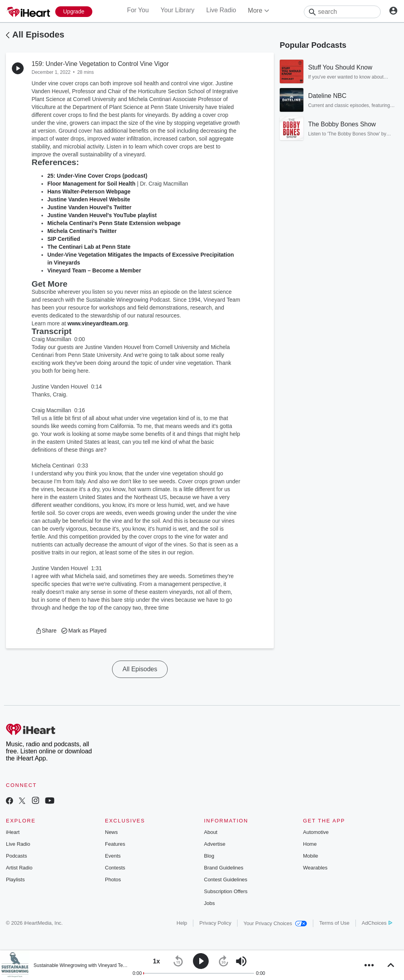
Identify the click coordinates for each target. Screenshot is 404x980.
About (211, 832)
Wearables (315, 868)
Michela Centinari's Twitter (82, 231)
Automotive (316, 832)
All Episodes (38, 35)
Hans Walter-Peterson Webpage (89, 191)
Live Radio (221, 10)
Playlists (15, 880)
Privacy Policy (215, 923)
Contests (115, 868)
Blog (209, 856)
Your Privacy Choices (275, 923)
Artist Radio (19, 868)
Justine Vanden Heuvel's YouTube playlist (102, 215)
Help (182, 923)
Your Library (178, 10)
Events (113, 856)
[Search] (342, 12)
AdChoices (377, 923)
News (111, 832)
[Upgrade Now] (74, 12)
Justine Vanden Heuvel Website (89, 199)
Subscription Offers (226, 891)
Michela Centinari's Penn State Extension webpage (114, 223)
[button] (46, 631)
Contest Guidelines (226, 880)
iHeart (13, 832)
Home (310, 844)
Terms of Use (334, 923)
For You (138, 10)
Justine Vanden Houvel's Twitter (89, 207)
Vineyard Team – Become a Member (94, 270)
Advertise (215, 844)
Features (115, 844)
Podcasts (16, 856)
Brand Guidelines (224, 868)
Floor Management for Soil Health (91, 184)
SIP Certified (64, 239)
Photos (113, 880)
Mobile (310, 856)
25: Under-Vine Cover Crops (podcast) (97, 176)
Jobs (209, 903)
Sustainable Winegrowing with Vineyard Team (81, 965)
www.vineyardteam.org (98, 323)
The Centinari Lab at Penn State (89, 247)
